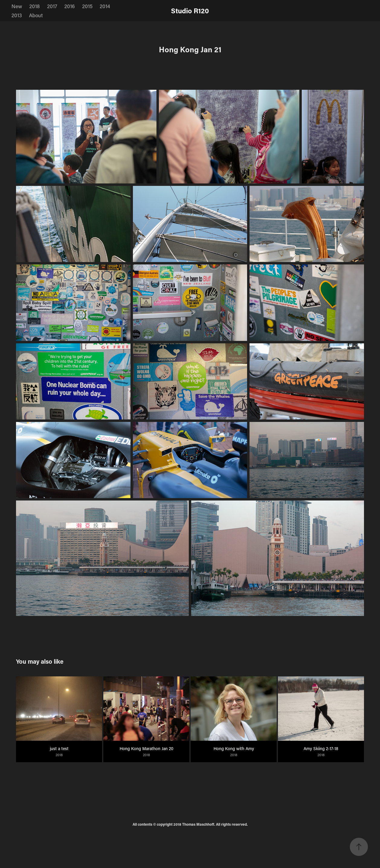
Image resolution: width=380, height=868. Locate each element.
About (36, 15)
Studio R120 (190, 11)
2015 (87, 6)
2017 (52, 6)
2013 (17, 15)
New (17, 6)
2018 (34, 6)
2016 (69, 6)
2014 (105, 6)
